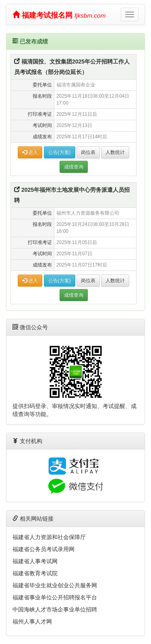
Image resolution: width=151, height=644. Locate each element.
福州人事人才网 (32, 621)
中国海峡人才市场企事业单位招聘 (55, 609)
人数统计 (115, 152)
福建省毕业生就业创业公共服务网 (55, 585)
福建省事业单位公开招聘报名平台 (55, 597)
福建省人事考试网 (35, 561)
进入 (30, 152)
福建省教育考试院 (35, 573)
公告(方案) (60, 152)
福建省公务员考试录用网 (43, 549)
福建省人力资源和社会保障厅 (49, 537)
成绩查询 (74, 167)
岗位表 (88, 152)
